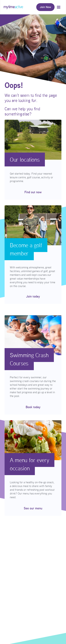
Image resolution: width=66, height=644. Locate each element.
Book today (33, 407)
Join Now (45, 7)
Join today (33, 296)
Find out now (33, 192)
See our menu (33, 508)
